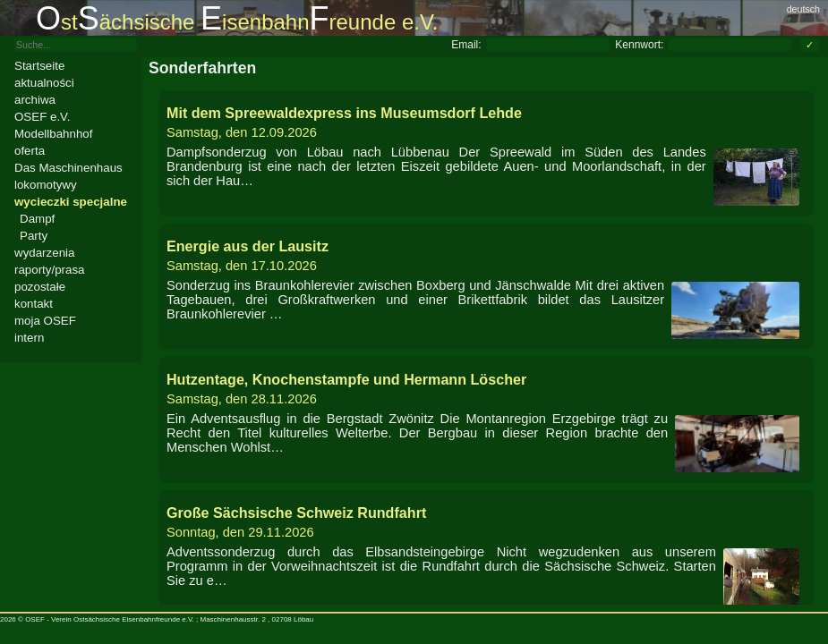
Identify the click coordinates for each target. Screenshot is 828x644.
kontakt (34, 304)
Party (34, 236)
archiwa (35, 100)
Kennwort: (639, 45)
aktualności (44, 83)
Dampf (37, 219)
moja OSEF (45, 321)
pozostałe (40, 287)
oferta (30, 151)
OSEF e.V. (42, 117)
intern (29, 338)
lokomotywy (46, 185)
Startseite (39, 66)
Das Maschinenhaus (68, 168)
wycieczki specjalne (71, 202)
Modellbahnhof (53, 134)
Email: (466, 45)
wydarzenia (44, 253)
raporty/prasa (50, 270)
